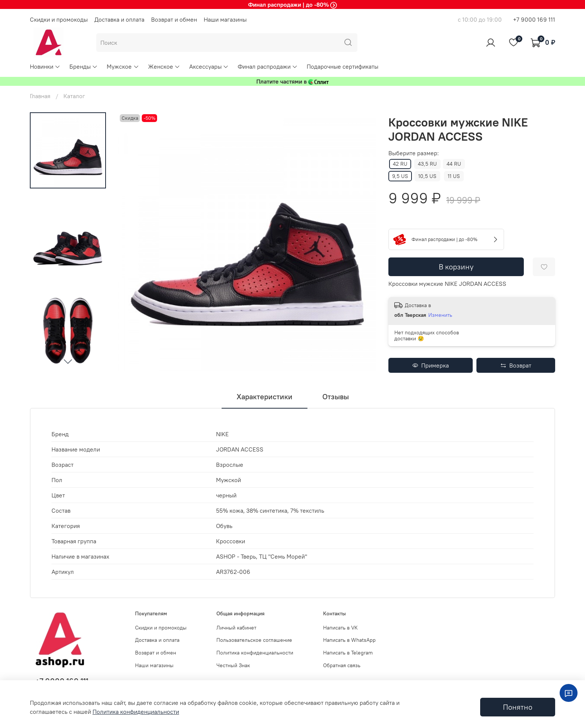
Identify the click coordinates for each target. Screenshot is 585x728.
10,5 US (427, 176)
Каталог (74, 96)
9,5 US (400, 176)
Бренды (84, 66)
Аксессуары (209, 66)
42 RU (400, 164)
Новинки (45, 66)
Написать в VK (340, 628)
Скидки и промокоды (59, 19)
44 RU (454, 164)
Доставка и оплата (119, 19)
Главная (40, 96)
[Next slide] (68, 361)
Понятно (518, 707)
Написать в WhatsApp (349, 640)
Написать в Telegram (348, 653)
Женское (164, 66)
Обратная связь (342, 665)
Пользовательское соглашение (254, 640)
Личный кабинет (236, 628)
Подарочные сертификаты (342, 66)
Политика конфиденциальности (255, 653)
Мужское (123, 66)
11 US (454, 176)
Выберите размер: (414, 153)
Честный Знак (233, 665)
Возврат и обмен (174, 19)
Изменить (440, 315)
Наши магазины (225, 19)
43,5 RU (427, 164)
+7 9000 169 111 (534, 19)
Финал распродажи (268, 66)
